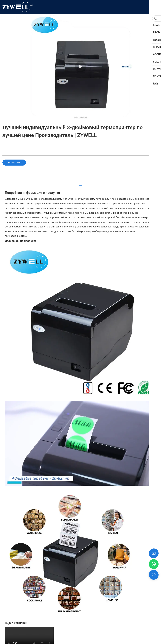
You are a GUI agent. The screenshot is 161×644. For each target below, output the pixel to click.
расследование (14, 163)
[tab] (81, 184)
